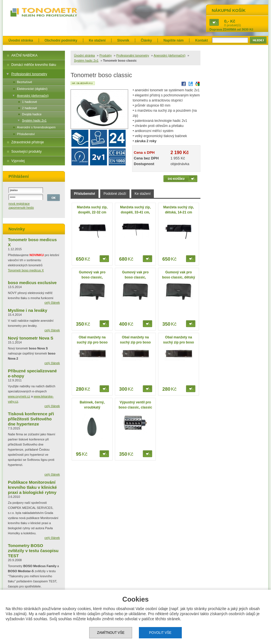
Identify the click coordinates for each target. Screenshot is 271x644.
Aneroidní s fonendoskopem (36, 127)
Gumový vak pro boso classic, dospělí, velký (135, 277)
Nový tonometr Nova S (31, 338)
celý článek (52, 302)
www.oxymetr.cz (19, 396)
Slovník (123, 40)
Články (146, 40)
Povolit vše (160, 633)
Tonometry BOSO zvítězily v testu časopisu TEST (33, 551)
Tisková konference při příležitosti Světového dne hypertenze (31, 419)
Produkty (105, 55)
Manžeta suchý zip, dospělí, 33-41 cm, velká (135, 212)
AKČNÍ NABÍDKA (24, 55)
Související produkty (26, 152)
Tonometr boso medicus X (26, 270)
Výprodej (18, 161)
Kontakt (201, 40)
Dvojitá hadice (32, 114)
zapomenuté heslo (21, 208)
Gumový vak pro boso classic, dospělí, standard (92, 277)
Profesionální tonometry (29, 74)
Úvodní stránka (21, 40)
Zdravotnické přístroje (28, 142)
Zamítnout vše (111, 633)
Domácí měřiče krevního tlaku (34, 65)
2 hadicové (29, 108)
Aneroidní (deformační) (33, 96)
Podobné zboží (115, 194)
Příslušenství (26, 134)
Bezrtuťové (25, 82)
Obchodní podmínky (61, 40)
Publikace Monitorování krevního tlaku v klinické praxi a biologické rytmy (32, 487)
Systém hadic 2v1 (34, 120)
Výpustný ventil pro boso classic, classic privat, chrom (135, 407)
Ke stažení (97, 40)
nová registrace (19, 204)
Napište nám (173, 40)
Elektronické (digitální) (32, 89)
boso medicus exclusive (32, 283)
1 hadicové (29, 102)
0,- (227, 21)
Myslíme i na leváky (28, 310)
